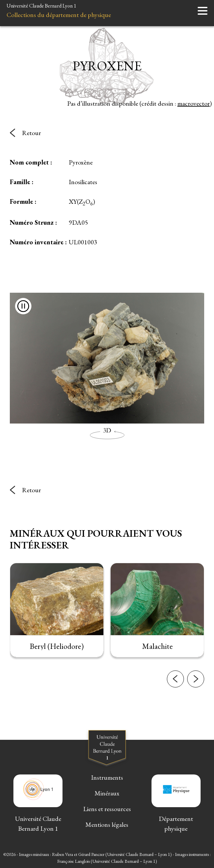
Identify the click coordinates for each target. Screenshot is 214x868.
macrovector (194, 103)
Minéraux (107, 793)
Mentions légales (107, 825)
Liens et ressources (107, 809)
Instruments (107, 777)
